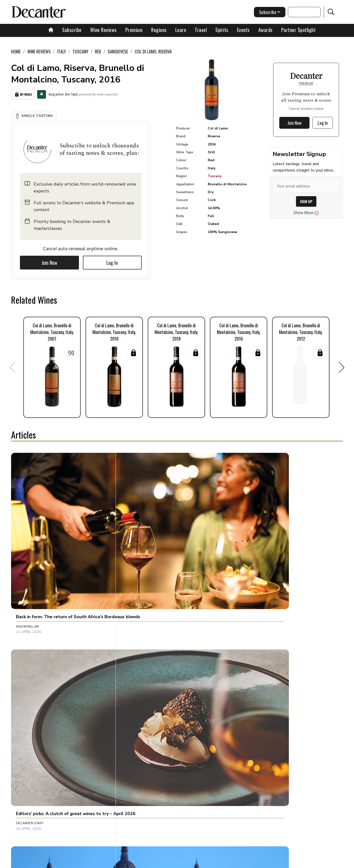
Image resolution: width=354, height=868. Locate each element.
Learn (181, 30)
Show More (306, 213)
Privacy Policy (186, 862)
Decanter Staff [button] (139, 530)
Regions (159, 30)
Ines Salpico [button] (246, 530)
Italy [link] (62, 51)
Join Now (49, 261)
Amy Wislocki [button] (247, 632)
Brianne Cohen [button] (29, 740)
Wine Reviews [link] (39, 51)
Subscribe (72, 30)
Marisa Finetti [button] (247, 740)
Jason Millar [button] (28, 530)
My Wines (23, 93)
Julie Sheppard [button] (139, 632)
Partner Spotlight (299, 30)
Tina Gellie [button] (135, 740)
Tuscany (215, 176)
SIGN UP (306, 201)
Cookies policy (156, 862)
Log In (112, 261)
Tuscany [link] (80, 51)
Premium (134, 30)
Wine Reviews (103, 30)
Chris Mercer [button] (28, 632)
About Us (85, 862)
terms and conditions (220, 862)
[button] (34, 114)
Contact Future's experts (119, 862)
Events (243, 30)
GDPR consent (254, 862)
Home (16, 51)
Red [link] (98, 51)
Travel (201, 30)
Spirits (222, 30)
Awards (265, 30)
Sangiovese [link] (118, 51)
